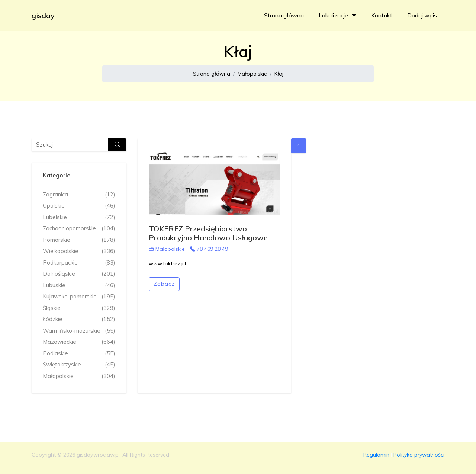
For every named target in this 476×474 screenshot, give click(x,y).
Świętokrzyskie (79, 365)
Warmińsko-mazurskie (79, 331)
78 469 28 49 (209, 249)
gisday (43, 15)
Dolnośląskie (79, 274)
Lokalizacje (339, 15)
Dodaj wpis (422, 15)
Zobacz (164, 284)
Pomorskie (79, 240)
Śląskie (79, 308)
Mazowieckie (79, 342)
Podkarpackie (79, 263)
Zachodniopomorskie (79, 229)
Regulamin (376, 455)
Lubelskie (79, 217)
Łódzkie (79, 319)
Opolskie (79, 206)
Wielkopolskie (79, 251)
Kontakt (382, 15)
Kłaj (279, 74)
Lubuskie (79, 286)
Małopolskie (252, 74)
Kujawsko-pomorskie (79, 297)
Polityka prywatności (419, 455)
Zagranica (79, 195)
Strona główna (284, 15)
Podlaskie (79, 354)
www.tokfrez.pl (167, 263)
